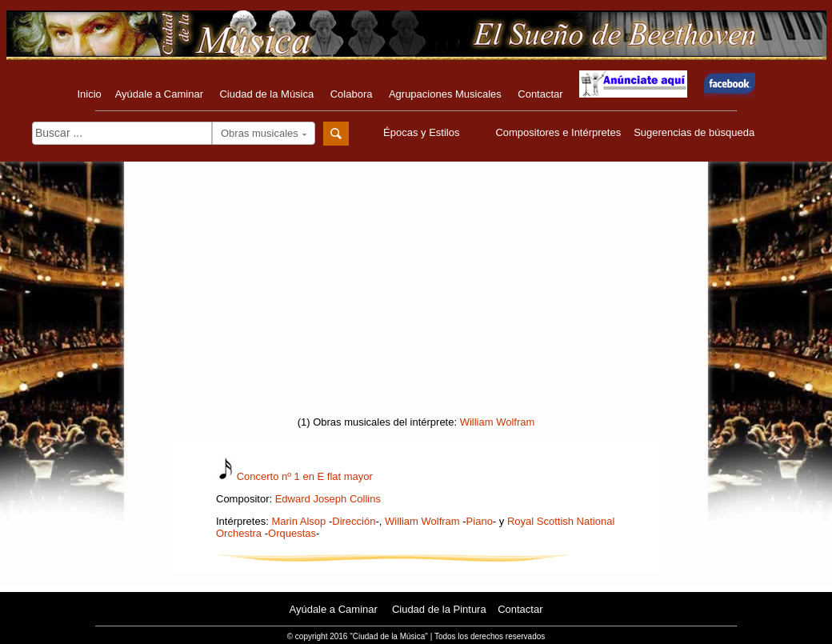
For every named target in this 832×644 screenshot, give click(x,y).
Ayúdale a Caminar (159, 94)
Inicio (89, 94)
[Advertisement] (416, 294)
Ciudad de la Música (266, 94)
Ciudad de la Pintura (439, 609)
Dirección (354, 521)
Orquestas (292, 533)
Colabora (352, 94)
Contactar (540, 94)
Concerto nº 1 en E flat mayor (305, 476)
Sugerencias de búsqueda (694, 132)
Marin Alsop (298, 521)
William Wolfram (498, 422)
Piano (480, 521)
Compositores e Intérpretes (558, 132)
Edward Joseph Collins (328, 499)
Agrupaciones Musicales (445, 94)
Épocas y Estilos (423, 132)
